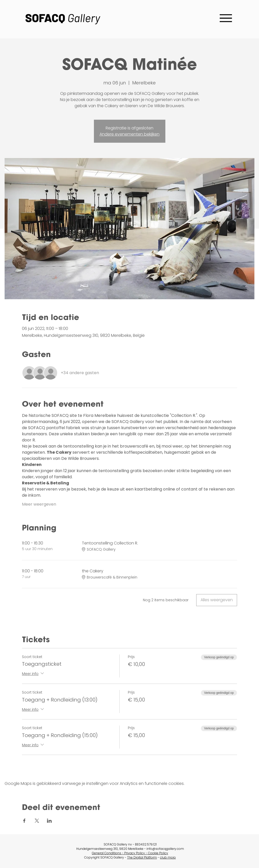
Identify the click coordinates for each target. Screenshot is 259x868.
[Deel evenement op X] (37, 821)
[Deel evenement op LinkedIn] (49, 821)
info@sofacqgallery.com (165, 849)
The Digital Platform (142, 857)
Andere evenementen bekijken (129, 134)
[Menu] (226, 18)
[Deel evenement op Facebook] (24, 821)
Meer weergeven (39, 504)
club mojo (168, 857)
